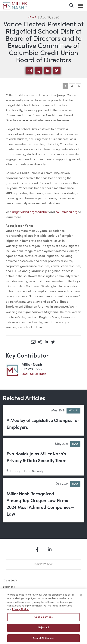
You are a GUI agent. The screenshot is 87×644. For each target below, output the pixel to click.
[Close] (81, 597)
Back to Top (43, 565)
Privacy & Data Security (27, 471)
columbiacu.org (67, 212)
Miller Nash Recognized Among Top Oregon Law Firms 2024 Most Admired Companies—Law (40, 504)
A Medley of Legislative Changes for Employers (43, 424)
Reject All (43, 629)
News (32, 18)
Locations (9, 587)
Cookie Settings (43, 619)
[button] (80, 6)
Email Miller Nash (34, 374)
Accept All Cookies (43, 640)
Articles (73, 411)
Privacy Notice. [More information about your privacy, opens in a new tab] (20, 611)
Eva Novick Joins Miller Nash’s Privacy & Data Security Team (36, 458)
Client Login (10, 581)
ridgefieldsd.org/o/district (30, 212)
